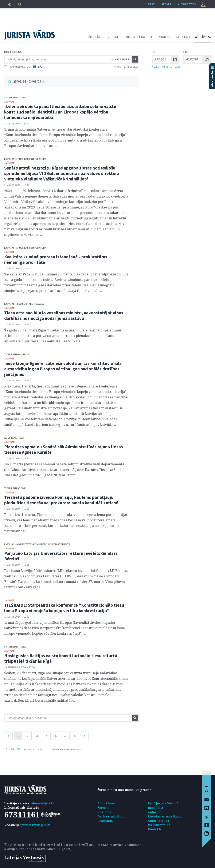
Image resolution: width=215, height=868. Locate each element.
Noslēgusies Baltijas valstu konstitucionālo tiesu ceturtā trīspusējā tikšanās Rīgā (61, 658)
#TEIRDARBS (160, 37)
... (65, 736)
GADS (178, 67)
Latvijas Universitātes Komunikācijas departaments (37, 544)
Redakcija (156, 808)
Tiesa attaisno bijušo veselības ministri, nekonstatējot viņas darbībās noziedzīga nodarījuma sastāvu (64, 316)
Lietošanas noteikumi (165, 816)
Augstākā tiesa (14, 438)
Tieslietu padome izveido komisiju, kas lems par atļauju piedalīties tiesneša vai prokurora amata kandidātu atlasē (61, 500)
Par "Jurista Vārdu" (163, 803)
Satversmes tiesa (15, 97)
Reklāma (104, 812)
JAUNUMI (183, 37)
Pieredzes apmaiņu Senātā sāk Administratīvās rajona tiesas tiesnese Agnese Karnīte (64, 449)
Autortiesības (159, 821)
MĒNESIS (167, 67)
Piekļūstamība (159, 825)
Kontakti (155, 829)
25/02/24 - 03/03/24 (27, 81)
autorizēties (187, 4)
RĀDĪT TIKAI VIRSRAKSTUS (65, 749)
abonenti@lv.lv (43, 803)
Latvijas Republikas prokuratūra (25, 159)
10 (6, 749)
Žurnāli (103, 808)
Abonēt (166, 4)
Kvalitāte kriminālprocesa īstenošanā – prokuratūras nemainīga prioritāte (56, 260)
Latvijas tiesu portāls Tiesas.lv (24, 304)
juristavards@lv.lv (36, 825)
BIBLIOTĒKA (136, 37)
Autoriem (155, 812)
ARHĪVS (201, 37)
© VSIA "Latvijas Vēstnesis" (119, 845)
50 (19, 749)
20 (12, 749)
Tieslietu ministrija (17, 354)
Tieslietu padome (15, 488)
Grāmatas (105, 821)
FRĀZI (38, 67)
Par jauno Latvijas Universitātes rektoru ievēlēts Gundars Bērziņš (61, 556)
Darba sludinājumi (112, 816)
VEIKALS (114, 37)
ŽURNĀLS (95, 37)
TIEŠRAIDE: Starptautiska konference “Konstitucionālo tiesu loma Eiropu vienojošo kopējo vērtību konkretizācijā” (64, 608)
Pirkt (151, 4)
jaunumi (9, 102)
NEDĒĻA (156, 67)
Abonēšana (106, 803)
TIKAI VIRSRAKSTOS (17, 67)
